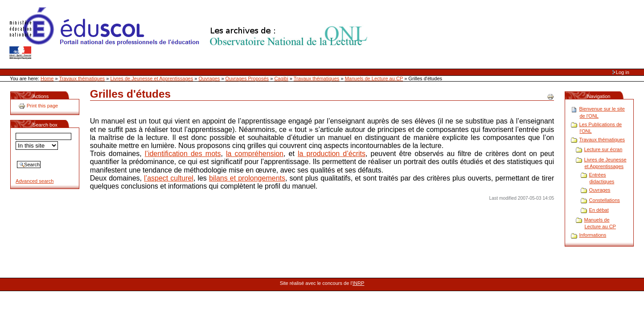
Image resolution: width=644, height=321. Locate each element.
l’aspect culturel (169, 178)
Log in (623, 72)
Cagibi (281, 78)
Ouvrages (209, 78)
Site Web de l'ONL (190, 33)
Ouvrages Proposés (247, 78)
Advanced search (35, 181)
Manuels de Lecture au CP (374, 78)
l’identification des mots (183, 154)
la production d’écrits (332, 154)
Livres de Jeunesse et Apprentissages (152, 78)
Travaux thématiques (82, 78)
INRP (358, 283)
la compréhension (255, 154)
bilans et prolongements (247, 178)
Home (47, 78)
